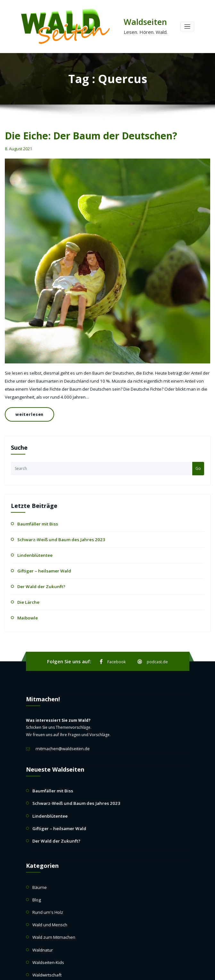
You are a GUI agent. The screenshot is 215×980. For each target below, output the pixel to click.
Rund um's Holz (46, 891)
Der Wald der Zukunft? (38, 574)
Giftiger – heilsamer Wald (41, 559)
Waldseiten (143, 22)
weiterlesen (27, 408)
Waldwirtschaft (46, 949)
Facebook (113, 647)
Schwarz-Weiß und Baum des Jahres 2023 (55, 529)
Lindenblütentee (32, 544)
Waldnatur (42, 926)
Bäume (39, 867)
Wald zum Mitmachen (52, 914)
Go (198, 459)
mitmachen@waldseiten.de (60, 734)
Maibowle (26, 604)
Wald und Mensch (48, 902)
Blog (37, 879)
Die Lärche (27, 589)
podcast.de (152, 647)
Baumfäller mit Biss (35, 514)
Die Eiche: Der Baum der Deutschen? (83, 135)
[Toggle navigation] (187, 27)
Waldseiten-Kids (47, 937)
